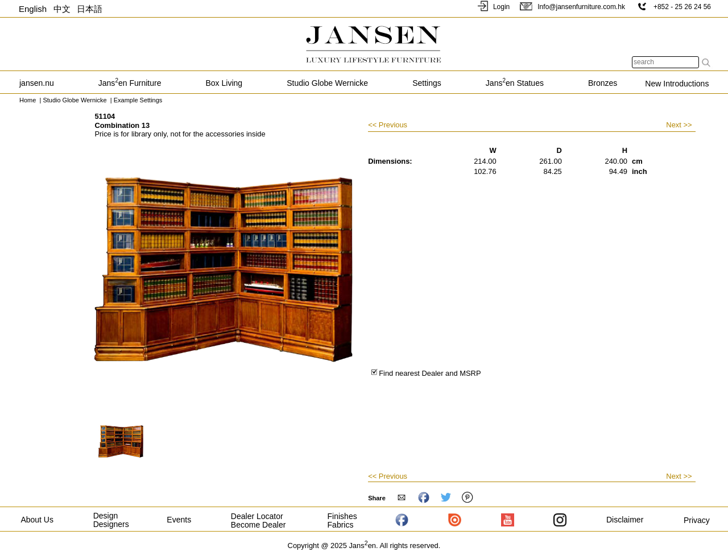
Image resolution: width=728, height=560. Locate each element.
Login (493, 7)
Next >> (679, 125)
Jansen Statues (515, 83)
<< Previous (388, 125)
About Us (37, 520)
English (33, 9)
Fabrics (341, 525)
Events (179, 520)
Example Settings (139, 100)
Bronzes (603, 83)
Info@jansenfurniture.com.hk (572, 7)
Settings (427, 83)
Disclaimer (625, 520)
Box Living (224, 83)
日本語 (90, 9)
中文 (62, 9)
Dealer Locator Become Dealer (258, 520)
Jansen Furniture (130, 83)
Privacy (697, 520)
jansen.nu (37, 83)
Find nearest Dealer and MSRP (426, 373)
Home (28, 100)
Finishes (342, 516)
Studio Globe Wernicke (327, 83)
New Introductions (677, 84)
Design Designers (111, 520)
